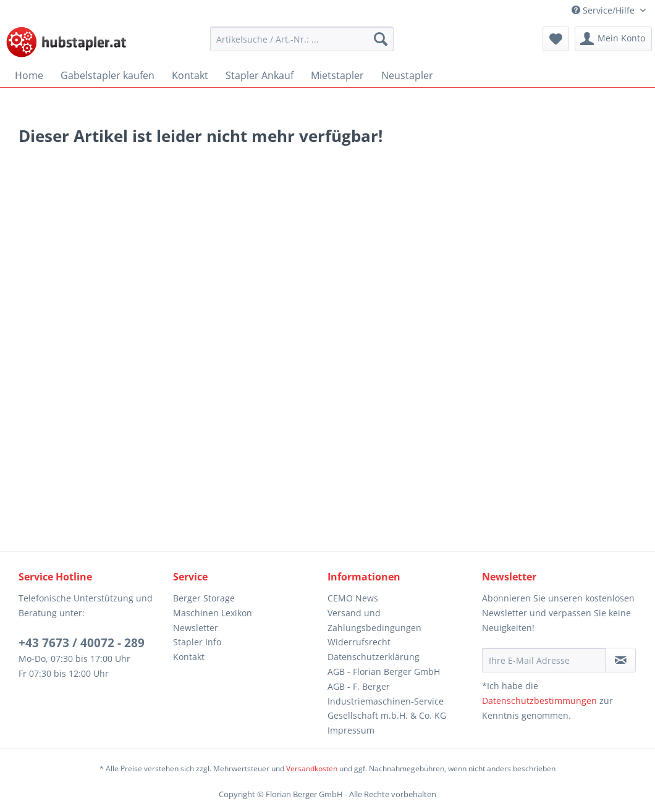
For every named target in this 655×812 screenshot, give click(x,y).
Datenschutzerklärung (374, 657)
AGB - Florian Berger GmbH (384, 672)
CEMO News (353, 598)
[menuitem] (302, 39)
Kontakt (189, 657)
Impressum (351, 730)
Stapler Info (197, 642)
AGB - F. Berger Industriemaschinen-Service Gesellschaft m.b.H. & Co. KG (387, 701)
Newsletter (196, 628)
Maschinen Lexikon (213, 613)
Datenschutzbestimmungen (539, 701)
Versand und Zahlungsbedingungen (374, 620)
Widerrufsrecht (359, 642)
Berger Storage (204, 598)
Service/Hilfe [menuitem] (604, 10)
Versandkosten (312, 768)
